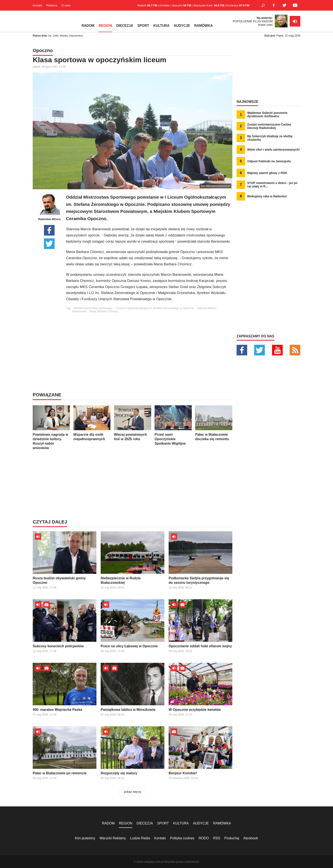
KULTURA (161, 26)
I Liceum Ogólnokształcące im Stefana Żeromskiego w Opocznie (155, 308)
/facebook (251, 838)
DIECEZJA (125, 26)
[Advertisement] (149, 343)
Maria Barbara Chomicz (104, 311)
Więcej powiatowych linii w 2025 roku (133, 423)
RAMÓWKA (203, 26)
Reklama (52, 5)
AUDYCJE (182, 26)
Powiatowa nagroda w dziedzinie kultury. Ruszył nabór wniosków (51, 428)
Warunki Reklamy (113, 838)
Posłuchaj (232, 838)
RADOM (88, 26)
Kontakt (37, 5)
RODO (204, 838)
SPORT (143, 26)
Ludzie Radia (140, 838)
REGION (105, 26)
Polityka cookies (182, 838)
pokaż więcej (133, 792)
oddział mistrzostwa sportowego (93, 308)
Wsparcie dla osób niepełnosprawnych (92, 423)
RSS (217, 838)
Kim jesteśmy (85, 838)
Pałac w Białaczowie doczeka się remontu (214, 423)
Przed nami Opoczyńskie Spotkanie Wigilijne (173, 425)
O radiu (66, 5)
